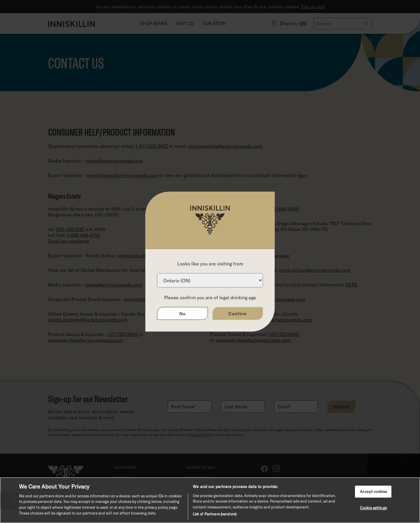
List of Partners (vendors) (215, 514)
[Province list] (210, 280)
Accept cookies (373, 491)
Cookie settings (373, 508)
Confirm (238, 313)
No (182, 313)
